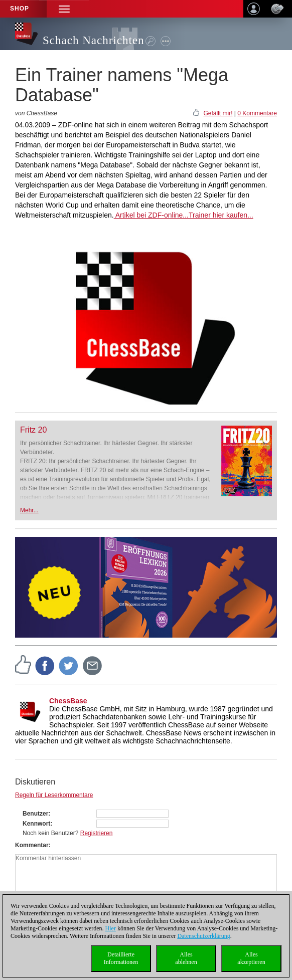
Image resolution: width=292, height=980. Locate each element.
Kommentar (32, 845)
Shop (20, 9)
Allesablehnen (186, 958)
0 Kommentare (257, 113)
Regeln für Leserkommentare (54, 795)
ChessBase (68, 701)
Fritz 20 (33, 430)
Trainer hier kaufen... (221, 215)
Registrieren (97, 833)
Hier (111, 928)
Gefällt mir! (218, 113)
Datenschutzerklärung (203, 936)
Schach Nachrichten (94, 40)
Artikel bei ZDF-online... (151, 215)
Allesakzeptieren (251, 958)
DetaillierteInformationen (121, 958)
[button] (64, 9)
